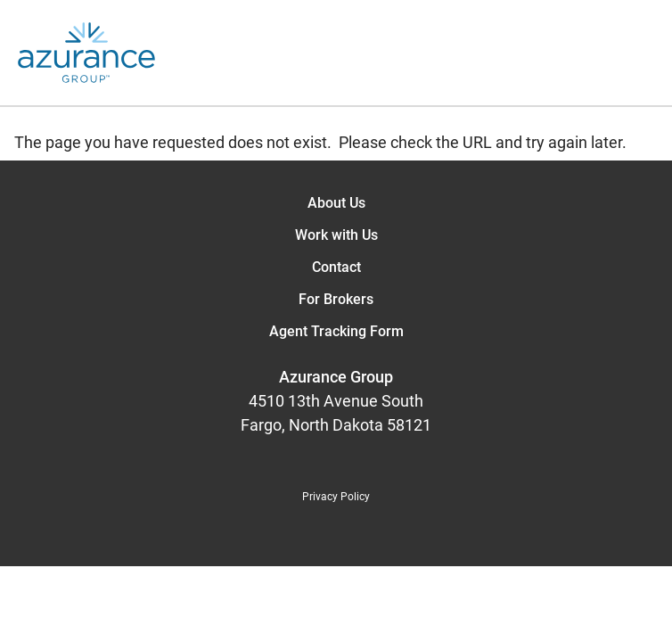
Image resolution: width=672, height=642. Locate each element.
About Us (336, 203)
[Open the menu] (414, 53)
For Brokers (336, 299)
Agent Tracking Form (336, 331)
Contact (336, 267)
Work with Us (336, 235)
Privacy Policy (336, 497)
